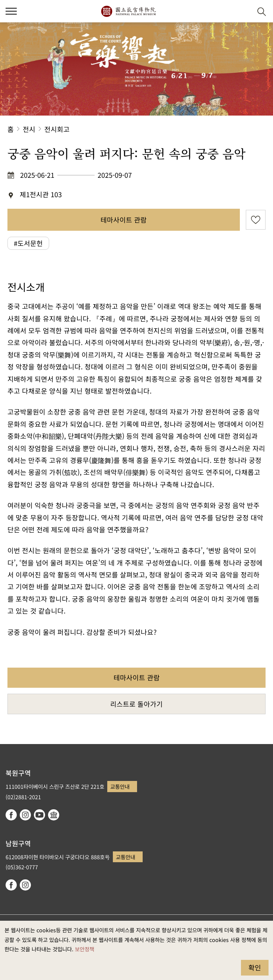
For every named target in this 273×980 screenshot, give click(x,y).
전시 (29, 129)
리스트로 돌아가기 (136, 704)
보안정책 (85, 949)
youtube (39, 815)
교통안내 (120, 786)
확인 (255, 967)
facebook (11, 815)
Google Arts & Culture (54, 815)
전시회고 (57, 129)
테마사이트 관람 (124, 220)
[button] (243, 11)
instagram (25, 815)
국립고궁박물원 (128, 11)
